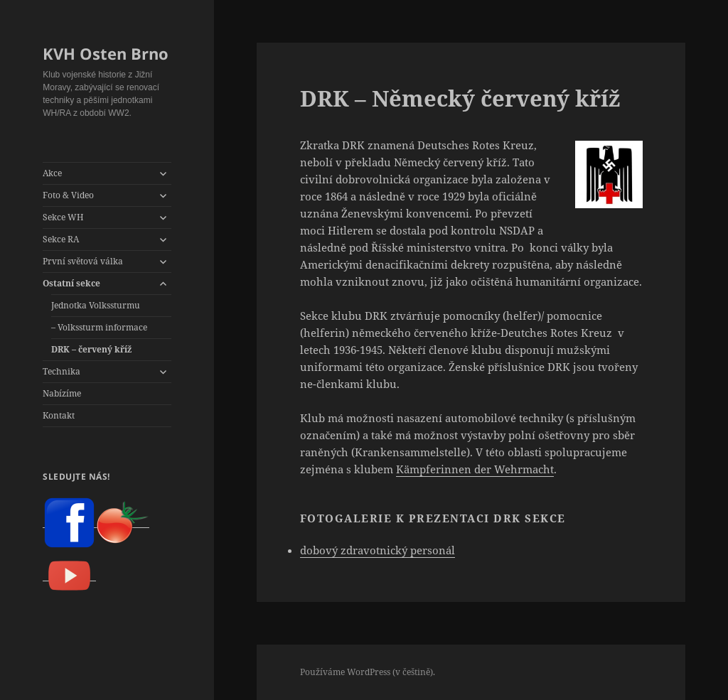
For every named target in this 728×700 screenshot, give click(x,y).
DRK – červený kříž (91, 349)
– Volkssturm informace (99, 327)
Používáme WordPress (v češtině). (368, 672)
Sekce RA (61, 239)
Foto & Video (68, 195)
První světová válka (83, 261)
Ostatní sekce (71, 283)
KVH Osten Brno (106, 53)
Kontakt (59, 415)
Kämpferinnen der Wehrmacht (475, 469)
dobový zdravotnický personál (378, 550)
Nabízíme (62, 393)
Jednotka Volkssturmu (96, 305)
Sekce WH (63, 217)
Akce (52, 173)
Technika (61, 371)
